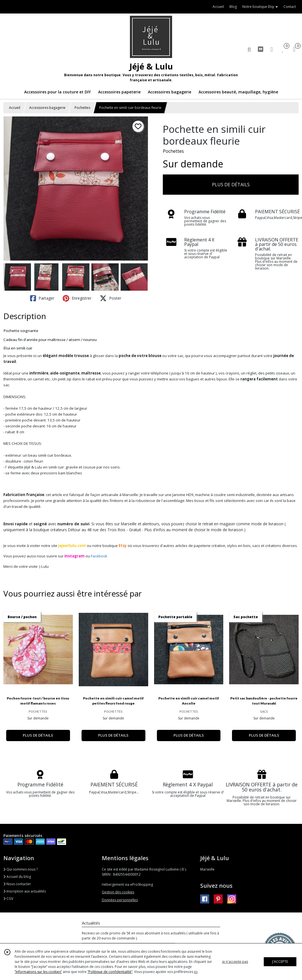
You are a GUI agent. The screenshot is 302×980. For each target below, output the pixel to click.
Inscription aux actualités (25, 891)
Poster (111, 298)
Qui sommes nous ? (21, 869)
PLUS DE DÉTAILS (231, 185)
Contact (290, 7)
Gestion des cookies (118, 892)
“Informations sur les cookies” (38, 972)
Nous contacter (17, 884)
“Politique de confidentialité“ (110, 972)
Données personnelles (120, 900)
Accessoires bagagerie (47, 108)
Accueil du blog (17, 877)
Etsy (123, 546)
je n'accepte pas (235, 962)
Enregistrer (77, 298)
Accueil (15, 108)
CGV (8, 899)
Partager (42, 298)
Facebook (99, 556)
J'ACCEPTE (280, 962)
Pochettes (82, 108)
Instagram (75, 556)
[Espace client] (272, 49)
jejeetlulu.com (72, 546)
